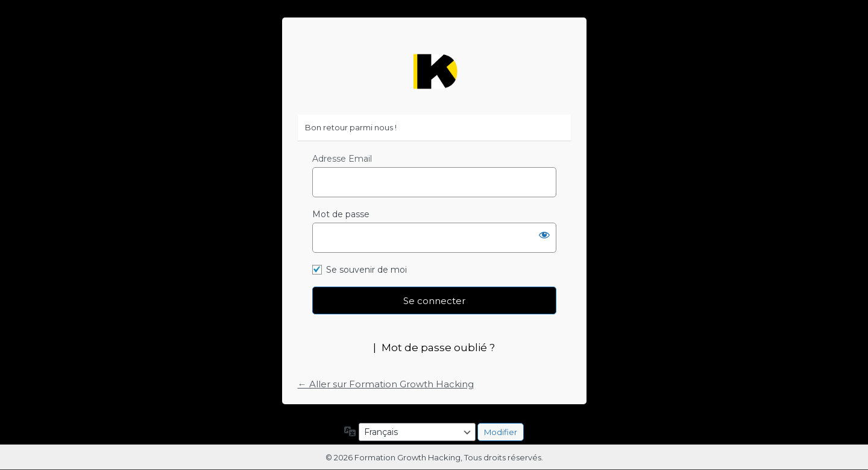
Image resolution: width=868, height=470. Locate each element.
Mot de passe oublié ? (438, 348)
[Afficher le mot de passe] (544, 235)
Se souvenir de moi (366, 270)
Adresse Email (342, 159)
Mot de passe (341, 214)
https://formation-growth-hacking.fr (434, 71)
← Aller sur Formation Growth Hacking (386, 384)
